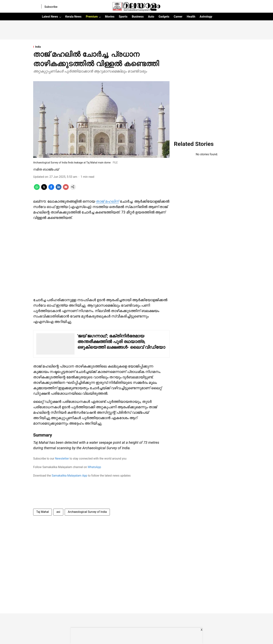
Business (138, 17)
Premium (92, 17)
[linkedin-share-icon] (59, 189)
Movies (110, 17)
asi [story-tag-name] (58, 512)
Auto (151, 17)
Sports (123, 17)
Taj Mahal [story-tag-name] (43, 512)
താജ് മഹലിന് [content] (107, 201)
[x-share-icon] (44, 189)
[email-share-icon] (66, 189)
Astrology (206, 17)
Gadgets (164, 17)
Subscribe (51, 7)
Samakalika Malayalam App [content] (70, 476)
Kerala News (73, 17)
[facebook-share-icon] (51, 189)
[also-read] (101, 344)
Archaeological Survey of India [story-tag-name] (87, 512)
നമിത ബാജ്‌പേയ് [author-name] (46, 169)
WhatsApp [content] (94, 467)
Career (178, 17)
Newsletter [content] (62, 459)
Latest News (50, 17)
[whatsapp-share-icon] (37, 189)
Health (191, 17)
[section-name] (101, 47)
